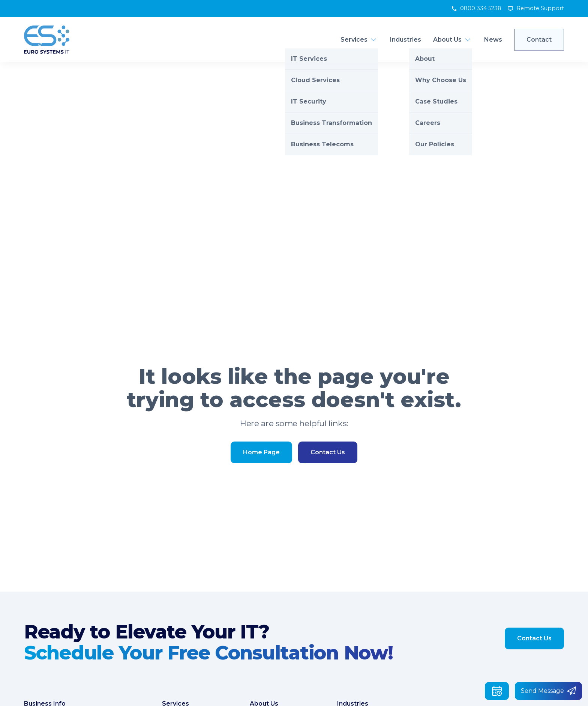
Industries (406, 40)
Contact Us (328, 452)
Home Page (261, 452)
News (493, 40)
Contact (539, 40)
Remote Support (540, 8)
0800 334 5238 (481, 8)
